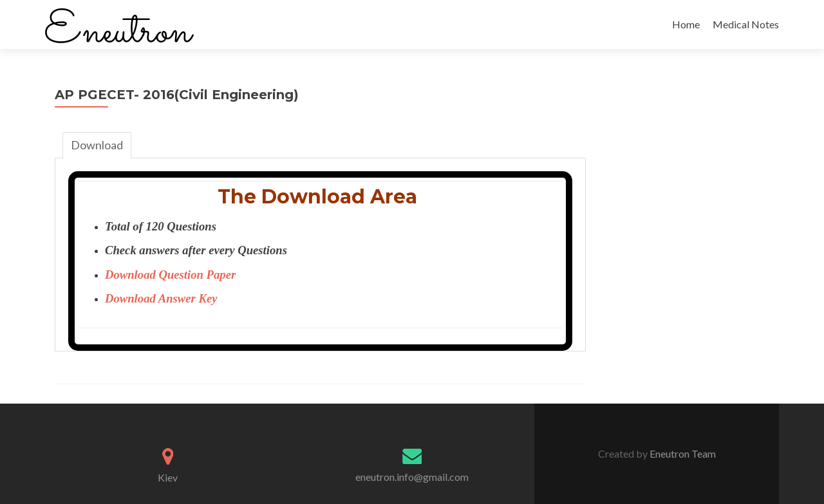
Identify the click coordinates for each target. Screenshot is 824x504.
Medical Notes (746, 24)
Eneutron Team (682, 453)
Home (686, 24)
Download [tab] (97, 145)
